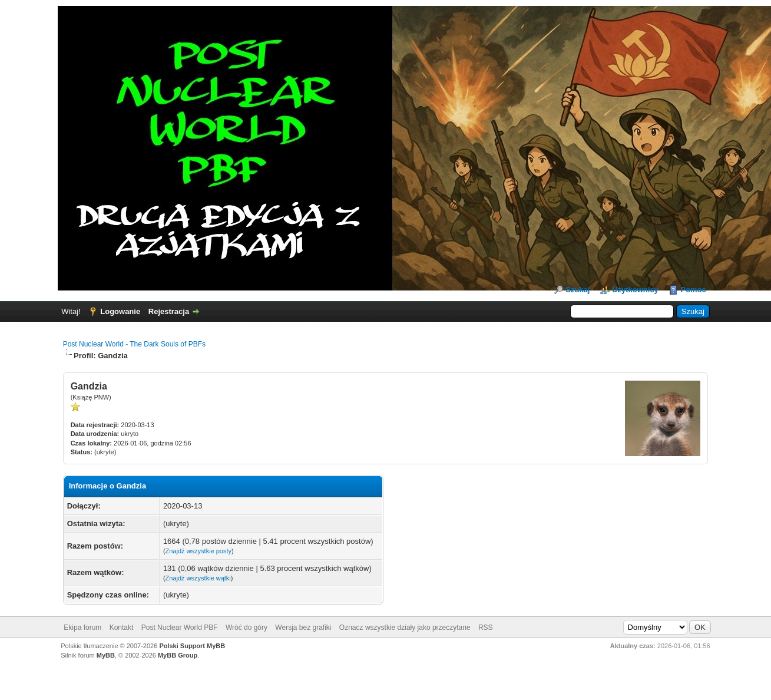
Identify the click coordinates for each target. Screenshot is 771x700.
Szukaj (578, 290)
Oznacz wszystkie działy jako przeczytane (405, 628)
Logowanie (120, 311)
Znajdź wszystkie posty (198, 551)
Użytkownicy (635, 290)
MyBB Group (178, 655)
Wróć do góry (246, 628)
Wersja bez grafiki (303, 628)
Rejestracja (169, 311)
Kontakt (122, 628)
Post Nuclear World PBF (180, 628)
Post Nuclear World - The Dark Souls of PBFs (134, 344)
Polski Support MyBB (192, 646)
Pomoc (693, 290)
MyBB (106, 655)
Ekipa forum (82, 628)
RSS (486, 628)
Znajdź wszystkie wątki (198, 578)
